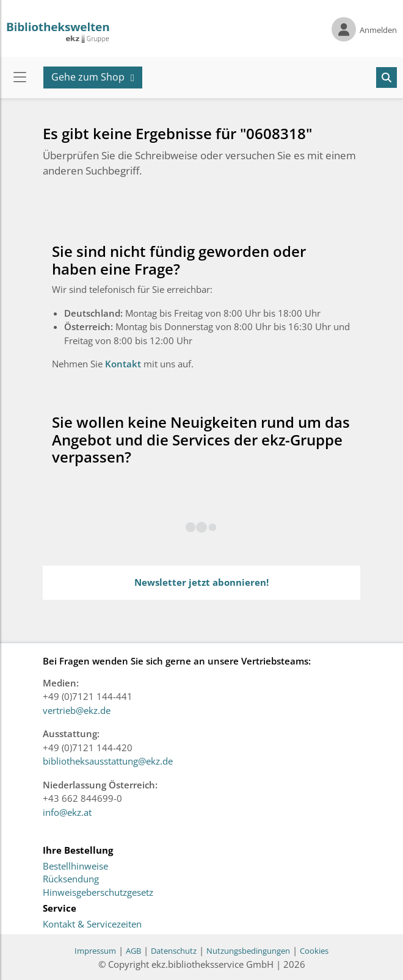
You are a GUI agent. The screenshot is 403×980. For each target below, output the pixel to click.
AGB (133, 951)
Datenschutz (174, 951)
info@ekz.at (67, 812)
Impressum (95, 951)
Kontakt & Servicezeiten (92, 924)
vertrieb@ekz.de (77, 710)
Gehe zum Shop (88, 77)
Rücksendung (71, 879)
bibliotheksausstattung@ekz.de (108, 761)
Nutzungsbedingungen (248, 951)
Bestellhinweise (75, 867)
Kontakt (124, 364)
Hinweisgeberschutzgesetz (98, 893)
